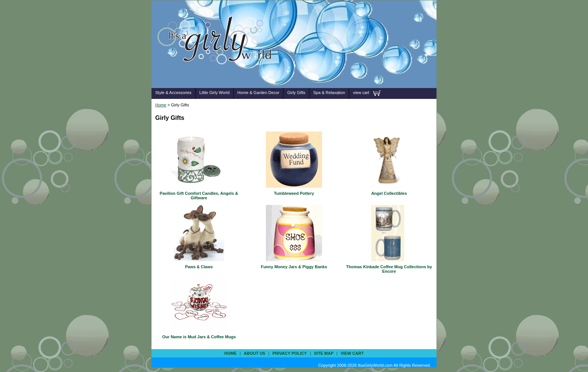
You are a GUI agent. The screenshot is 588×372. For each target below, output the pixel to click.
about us (254, 353)
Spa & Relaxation (329, 93)
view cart (361, 93)
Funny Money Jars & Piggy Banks (294, 267)
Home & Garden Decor (258, 93)
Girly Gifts (296, 93)
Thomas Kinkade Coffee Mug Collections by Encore (389, 269)
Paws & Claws (199, 267)
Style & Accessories (173, 93)
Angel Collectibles (389, 193)
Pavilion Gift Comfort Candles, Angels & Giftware (199, 196)
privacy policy (289, 353)
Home (161, 105)
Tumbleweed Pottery (294, 193)
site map (324, 353)
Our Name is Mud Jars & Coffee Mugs (199, 337)
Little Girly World (214, 93)
